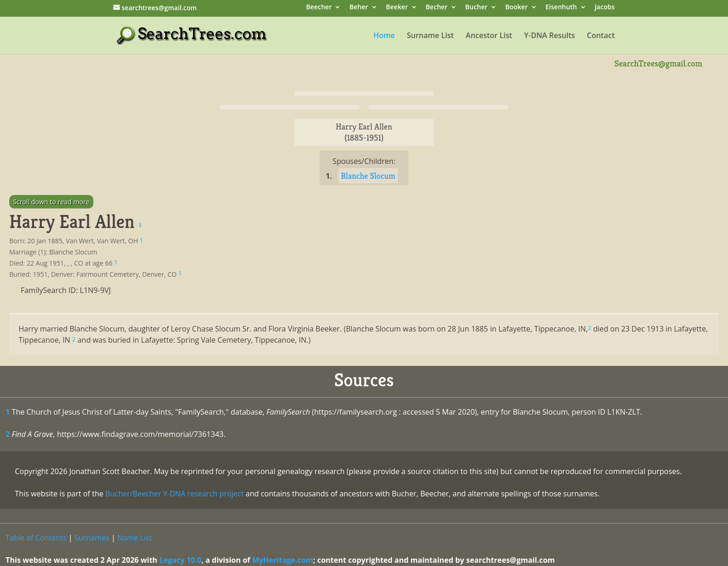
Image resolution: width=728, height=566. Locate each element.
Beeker (397, 8)
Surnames (92, 538)
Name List (135, 538)
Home (384, 36)
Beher (359, 8)
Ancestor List (489, 36)
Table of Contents (36, 538)
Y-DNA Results (550, 36)
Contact (601, 36)
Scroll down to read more (51, 202)
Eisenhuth (561, 8)
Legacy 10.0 (180, 560)
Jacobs (605, 8)
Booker (516, 8)
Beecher (319, 8)
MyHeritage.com (283, 560)
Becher (437, 8)
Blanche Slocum (368, 176)
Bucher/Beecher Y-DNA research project (175, 494)
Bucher (476, 8)
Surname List (430, 36)
